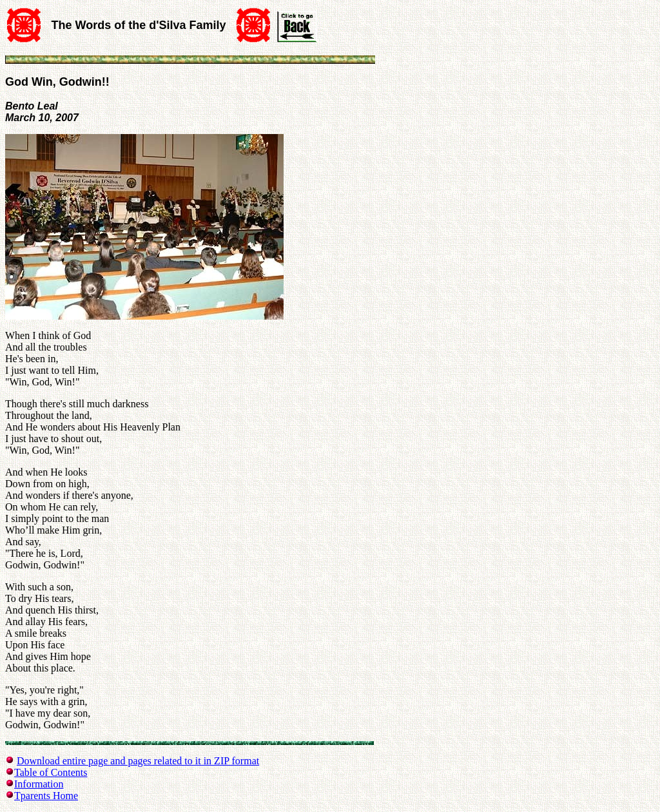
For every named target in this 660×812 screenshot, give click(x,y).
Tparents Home (46, 796)
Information (39, 784)
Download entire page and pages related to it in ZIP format (138, 761)
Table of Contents (51, 772)
